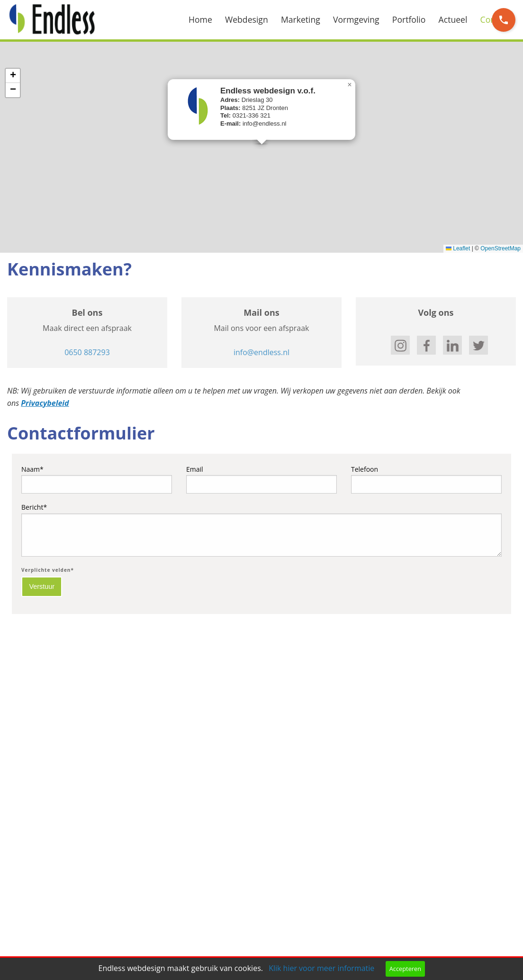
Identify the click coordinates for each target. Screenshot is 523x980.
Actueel (453, 19)
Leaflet (458, 248)
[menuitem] (207, 20)
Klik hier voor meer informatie (321, 968)
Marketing (301, 19)
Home (200, 19)
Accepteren (405, 969)
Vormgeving (356, 19)
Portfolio (409, 19)
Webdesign (247, 19)
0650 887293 (87, 352)
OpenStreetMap (500, 248)
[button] (350, 85)
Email (261, 479)
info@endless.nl (261, 352)
